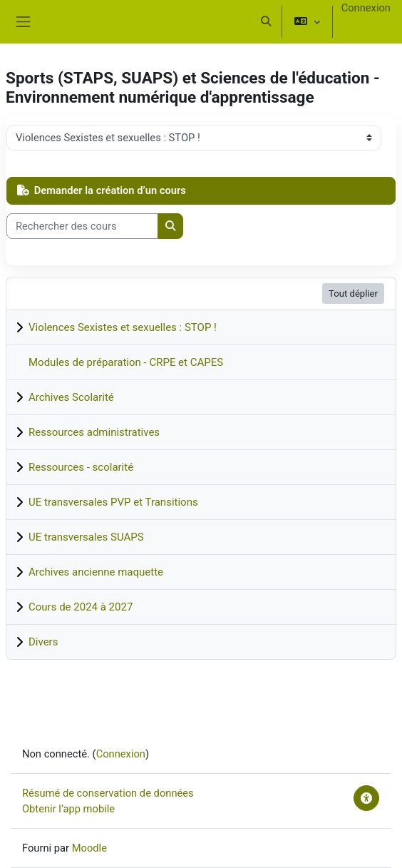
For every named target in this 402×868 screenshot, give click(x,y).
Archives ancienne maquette (96, 572)
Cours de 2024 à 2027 (81, 607)
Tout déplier (353, 293)
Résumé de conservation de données (108, 793)
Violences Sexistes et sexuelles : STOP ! (123, 327)
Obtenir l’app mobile (68, 809)
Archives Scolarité (71, 397)
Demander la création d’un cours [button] (102, 190)
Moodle (89, 848)
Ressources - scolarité (81, 467)
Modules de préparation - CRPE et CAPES (126, 362)
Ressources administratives (94, 432)
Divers (43, 642)
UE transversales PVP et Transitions (113, 502)
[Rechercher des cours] (82, 226)
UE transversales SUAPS (86, 537)
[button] (266, 21)
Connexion (366, 8)
